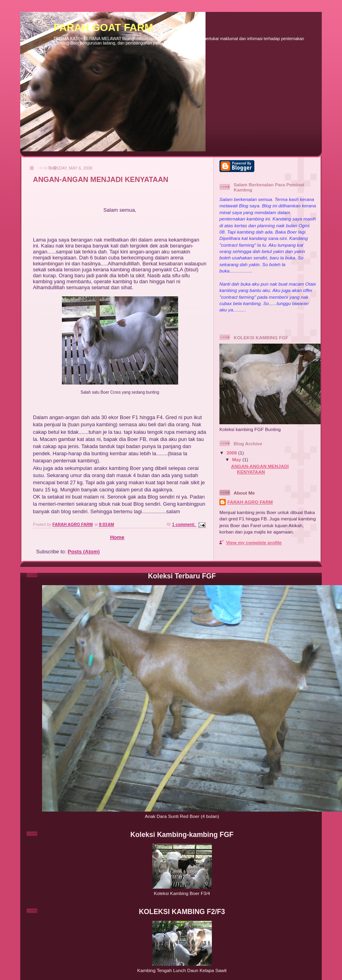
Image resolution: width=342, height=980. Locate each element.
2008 (232, 453)
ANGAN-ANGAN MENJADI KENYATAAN (101, 180)
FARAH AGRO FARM (250, 502)
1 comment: (184, 525)
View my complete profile (254, 542)
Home (117, 537)
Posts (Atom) (84, 552)
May (237, 459)
